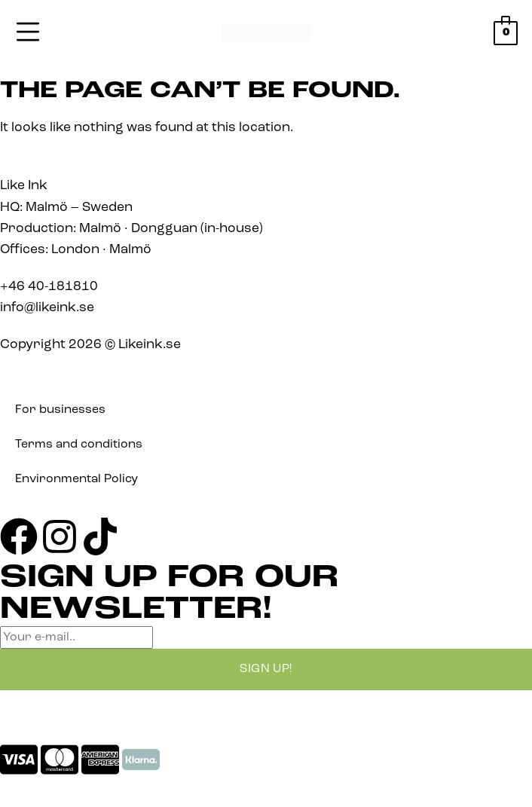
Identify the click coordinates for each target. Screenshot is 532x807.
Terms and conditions (79, 445)
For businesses (60, 410)
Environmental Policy (76, 479)
